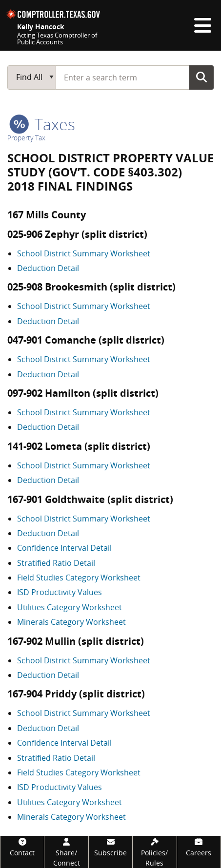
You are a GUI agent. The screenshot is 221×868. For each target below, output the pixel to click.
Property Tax (26, 138)
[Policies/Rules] (154, 852)
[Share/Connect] (66, 852)
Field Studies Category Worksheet (79, 578)
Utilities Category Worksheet (70, 607)
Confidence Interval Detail (64, 548)
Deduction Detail (48, 268)
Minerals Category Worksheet (71, 622)
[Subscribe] (110, 847)
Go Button (201, 77)
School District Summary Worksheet (84, 253)
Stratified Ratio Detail (56, 563)
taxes (42, 124)
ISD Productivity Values (60, 592)
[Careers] (199, 847)
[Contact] (22, 847)
